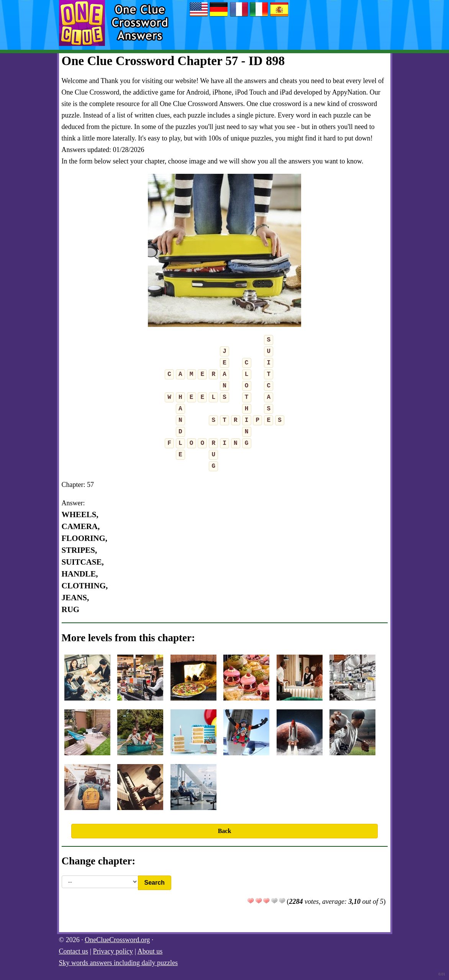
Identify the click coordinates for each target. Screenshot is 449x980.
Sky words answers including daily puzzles (118, 963)
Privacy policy (113, 951)
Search (155, 883)
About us (150, 951)
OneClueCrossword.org (117, 940)
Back (225, 831)
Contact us (74, 951)
